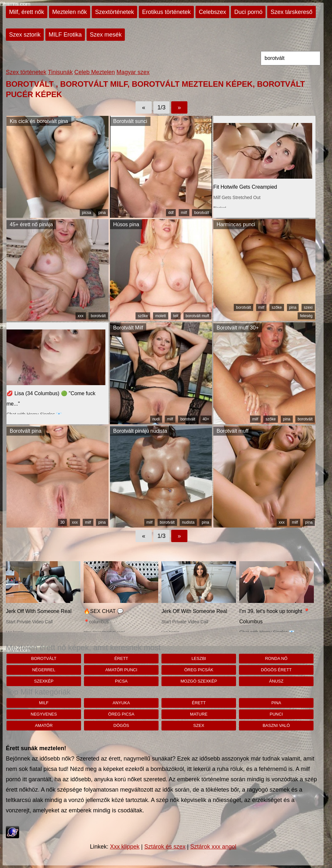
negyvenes (44, 714)
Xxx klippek (125, 847)
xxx (81, 316)
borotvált (202, 213)
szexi (308, 307)
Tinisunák (60, 72)
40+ (206, 419)
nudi (156, 419)
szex (199, 725)
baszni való (276, 725)
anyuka (121, 703)
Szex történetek (26, 72)
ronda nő (276, 658)
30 (62, 522)
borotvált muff (197, 316)
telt (176, 316)
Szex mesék (106, 35)
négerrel (44, 670)
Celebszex (212, 12)
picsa (87, 213)
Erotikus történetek (166, 12)
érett (121, 658)
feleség (306, 316)
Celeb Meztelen (95, 72)
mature (199, 714)
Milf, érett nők (27, 12)
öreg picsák (199, 670)
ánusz (276, 681)
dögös (121, 725)
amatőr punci (121, 670)
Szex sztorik (25, 35)
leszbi (199, 658)
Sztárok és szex (165, 847)
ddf (171, 213)
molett (161, 316)
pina (102, 213)
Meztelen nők (70, 12)
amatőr (44, 725)
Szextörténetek (114, 12)
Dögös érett (276, 670)
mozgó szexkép (199, 681)
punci (276, 714)
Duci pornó (248, 12)
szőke (143, 316)
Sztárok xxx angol (213, 847)
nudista (188, 522)
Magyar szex (133, 72)
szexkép (44, 681)
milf (184, 213)
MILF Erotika (65, 35)
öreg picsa (121, 714)
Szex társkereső (291, 12)
